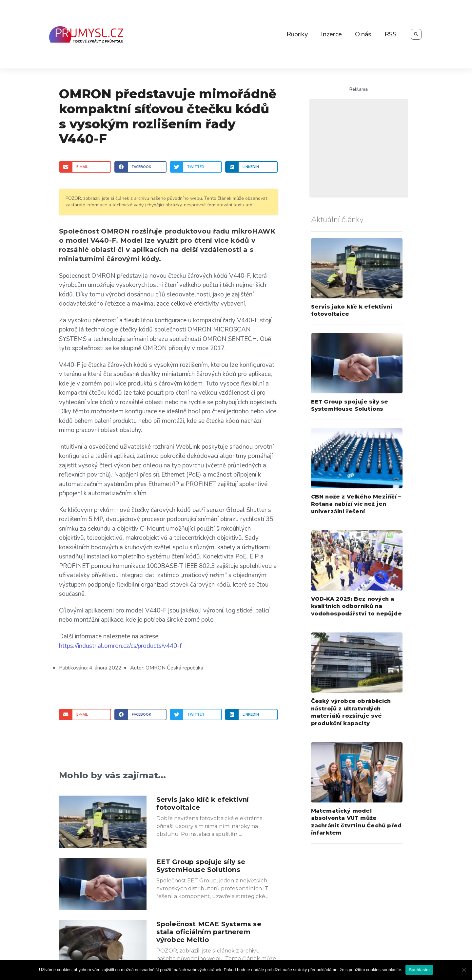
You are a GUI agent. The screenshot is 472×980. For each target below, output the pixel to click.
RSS (391, 34)
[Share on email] (85, 167)
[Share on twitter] (196, 167)
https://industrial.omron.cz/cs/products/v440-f (120, 646)
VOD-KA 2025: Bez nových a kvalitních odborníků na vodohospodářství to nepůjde (356, 606)
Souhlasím (419, 970)
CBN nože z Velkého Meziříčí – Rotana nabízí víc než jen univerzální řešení (356, 504)
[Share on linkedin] (251, 167)
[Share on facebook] (140, 167)
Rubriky (297, 34)
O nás (363, 34)
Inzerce (331, 34)
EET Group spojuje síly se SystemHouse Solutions (201, 865)
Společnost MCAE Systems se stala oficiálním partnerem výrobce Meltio (209, 931)
